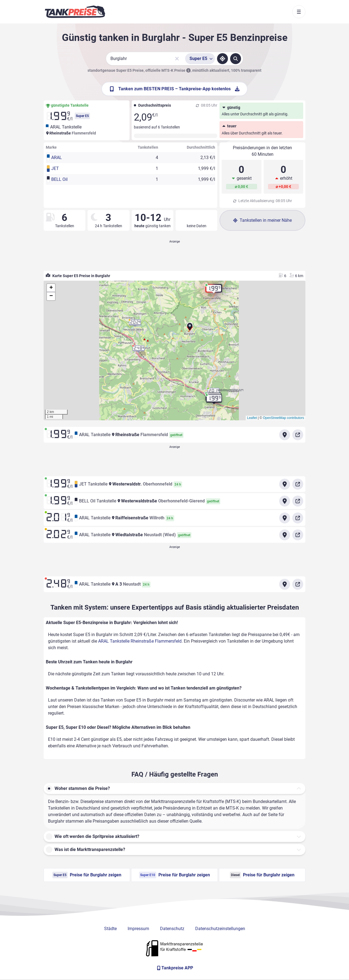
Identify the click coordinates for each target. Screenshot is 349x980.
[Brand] (75, 12)
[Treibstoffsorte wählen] (200, 59)
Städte (110, 929)
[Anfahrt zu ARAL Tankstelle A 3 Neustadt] (285, 584)
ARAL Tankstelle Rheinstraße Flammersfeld (140, 641)
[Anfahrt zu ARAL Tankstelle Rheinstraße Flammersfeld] (285, 435)
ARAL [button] (57, 158)
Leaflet (252, 418)
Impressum (138, 929)
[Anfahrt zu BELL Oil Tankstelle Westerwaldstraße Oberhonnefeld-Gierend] (285, 501)
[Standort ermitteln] (222, 59)
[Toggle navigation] (299, 12)
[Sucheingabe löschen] (177, 59)
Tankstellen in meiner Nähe (262, 220)
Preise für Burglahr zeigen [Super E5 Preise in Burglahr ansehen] (87, 875)
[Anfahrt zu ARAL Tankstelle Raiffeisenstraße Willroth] (285, 518)
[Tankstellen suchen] (236, 59)
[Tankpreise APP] (174, 968)
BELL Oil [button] (59, 179)
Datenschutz (172, 929)
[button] (190, 329)
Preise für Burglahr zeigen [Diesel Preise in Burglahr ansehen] (262, 875)
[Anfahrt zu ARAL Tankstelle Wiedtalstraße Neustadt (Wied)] (285, 535)
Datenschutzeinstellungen (220, 929)
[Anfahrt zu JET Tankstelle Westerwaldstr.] (285, 484)
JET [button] (55, 168)
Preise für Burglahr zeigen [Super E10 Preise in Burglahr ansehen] (174, 875)
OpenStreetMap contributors (283, 418)
